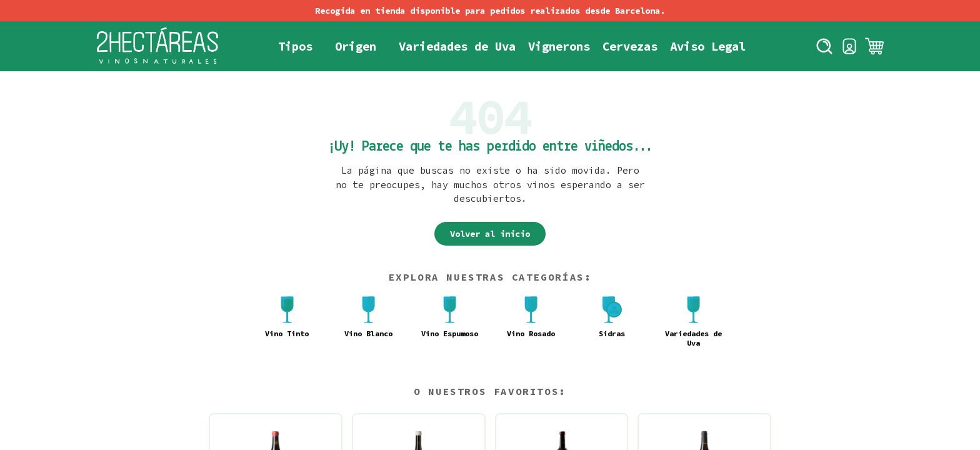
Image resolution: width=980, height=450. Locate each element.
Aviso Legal (708, 46)
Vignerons (559, 46)
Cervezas (630, 46)
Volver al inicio (490, 234)
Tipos (295, 46)
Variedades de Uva (457, 46)
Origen (356, 46)
